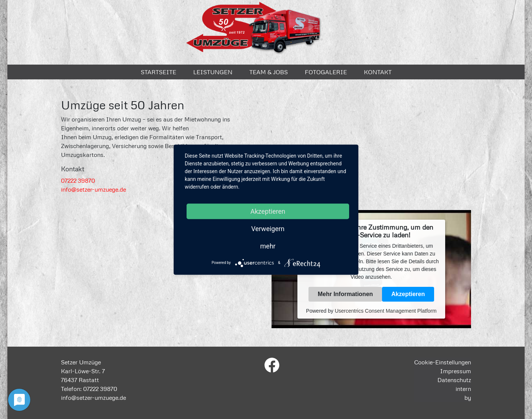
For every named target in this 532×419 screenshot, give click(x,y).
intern (463, 389)
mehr (268, 246)
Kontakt (378, 72)
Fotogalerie (326, 72)
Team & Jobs (269, 72)
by (468, 398)
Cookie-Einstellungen (443, 362)
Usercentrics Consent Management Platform (386, 311)
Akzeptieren (408, 294)
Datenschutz (454, 380)
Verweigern (268, 228)
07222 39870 (78, 181)
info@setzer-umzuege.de (93, 189)
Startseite (158, 72)
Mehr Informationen (345, 294)
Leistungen (213, 72)
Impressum (456, 371)
